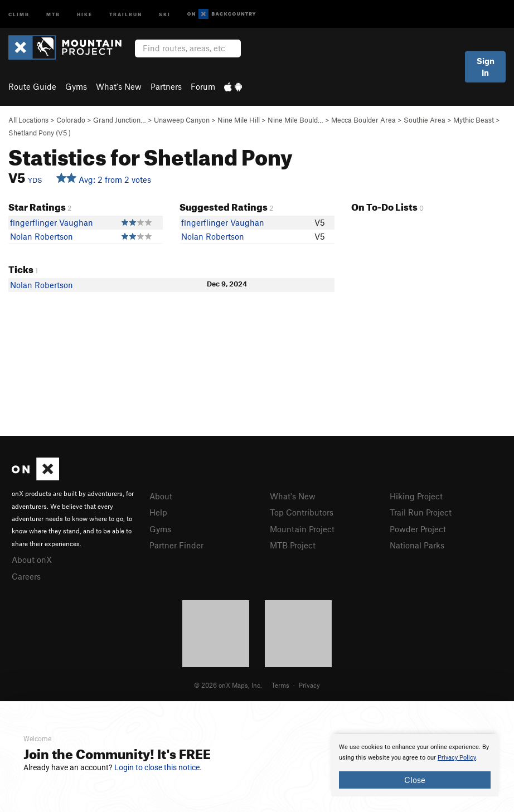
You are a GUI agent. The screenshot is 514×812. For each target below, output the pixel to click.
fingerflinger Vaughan (52, 222)
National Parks (417, 545)
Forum (203, 86)
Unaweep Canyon (182, 120)
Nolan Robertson (42, 236)
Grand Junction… (120, 120)
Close (415, 780)
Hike (85, 14)
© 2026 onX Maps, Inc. (228, 685)
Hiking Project (416, 496)
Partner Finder (176, 545)
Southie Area (425, 120)
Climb (19, 14)
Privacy (309, 685)
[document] (415, 765)
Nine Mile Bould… (295, 120)
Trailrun (126, 14)
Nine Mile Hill (239, 120)
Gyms (76, 86)
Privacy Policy (457, 758)
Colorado (71, 120)
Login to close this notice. (158, 767)
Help (158, 512)
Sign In (486, 67)
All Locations (28, 120)
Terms (280, 685)
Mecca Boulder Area (363, 120)
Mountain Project (302, 529)
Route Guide (32, 86)
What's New (119, 86)
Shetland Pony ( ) (40, 133)
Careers (26, 576)
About (161, 496)
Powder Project (418, 529)
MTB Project (293, 545)
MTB (53, 14)
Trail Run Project (421, 512)
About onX (32, 560)
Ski (165, 14)
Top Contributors (302, 512)
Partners (166, 86)
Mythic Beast (474, 120)
